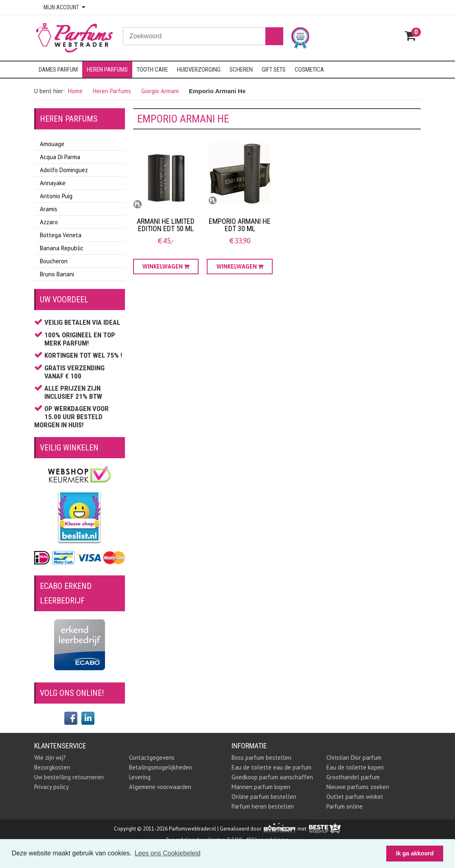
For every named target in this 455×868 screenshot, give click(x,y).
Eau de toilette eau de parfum (271, 767)
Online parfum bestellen (264, 797)
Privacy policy (51, 787)
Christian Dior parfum (354, 758)
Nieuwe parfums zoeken (358, 787)
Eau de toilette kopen (355, 767)
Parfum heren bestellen (263, 806)
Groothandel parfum (353, 777)
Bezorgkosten (52, 767)
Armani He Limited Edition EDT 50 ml (166, 225)
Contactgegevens (152, 758)
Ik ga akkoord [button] (415, 853)
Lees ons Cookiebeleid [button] (168, 853)
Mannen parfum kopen (261, 787)
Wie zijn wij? (50, 758)
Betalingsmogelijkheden (161, 767)
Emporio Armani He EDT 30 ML (240, 225)
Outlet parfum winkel (355, 797)
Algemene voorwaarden (160, 787)
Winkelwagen (166, 267)
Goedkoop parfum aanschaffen (272, 777)
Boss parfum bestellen (261, 758)
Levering (140, 777)
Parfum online (345, 806)
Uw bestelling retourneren (69, 777)
